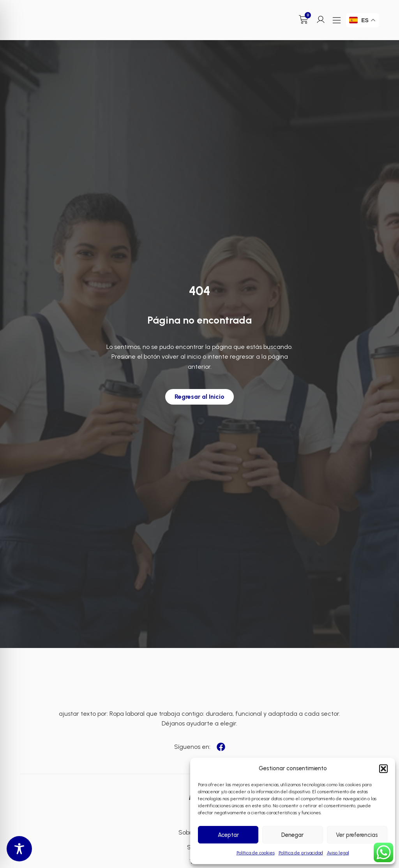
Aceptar (228, 835)
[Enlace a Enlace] (49, 16)
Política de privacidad (301, 853)
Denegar (292, 835)
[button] (383, 769)
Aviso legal (338, 853)
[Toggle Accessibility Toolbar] (19, 849)
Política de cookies (256, 853)
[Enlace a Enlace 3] (199, 684)
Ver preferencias (357, 835)
